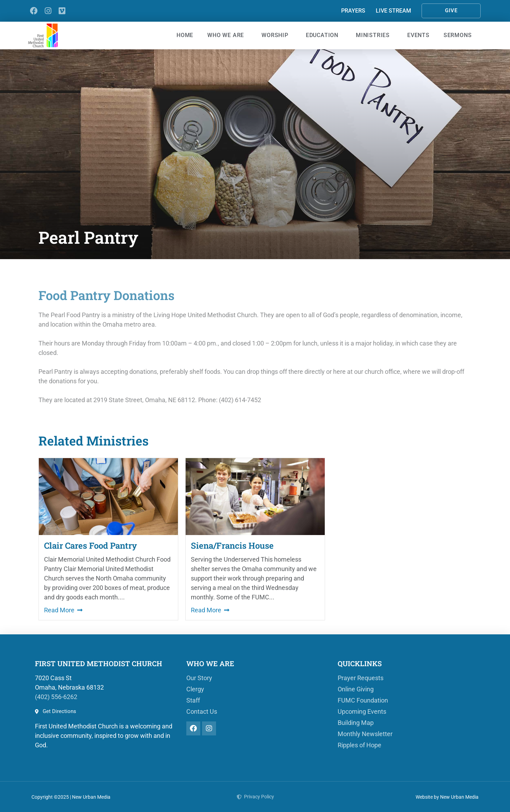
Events (418, 35)
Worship (277, 35)
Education (324, 35)
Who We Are (227, 35)
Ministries (375, 35)
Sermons (459, 35)
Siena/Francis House (232, 546)
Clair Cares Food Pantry (91, 546)
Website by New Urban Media (447, 797)
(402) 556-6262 (56, 697)
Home (185, 35)
